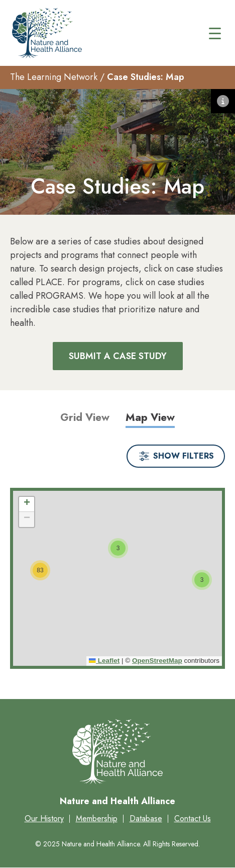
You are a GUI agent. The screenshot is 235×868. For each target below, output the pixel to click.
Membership (97, 818)
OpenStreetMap (157, 661)
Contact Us (193, 818)
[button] (202, 580)
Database (146, 818)
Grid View (85, 417)
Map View (150, 417)
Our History (44, 818)
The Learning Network (54, 77)
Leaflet (104, 661)
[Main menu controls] (215, 33)
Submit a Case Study (118, 356)
